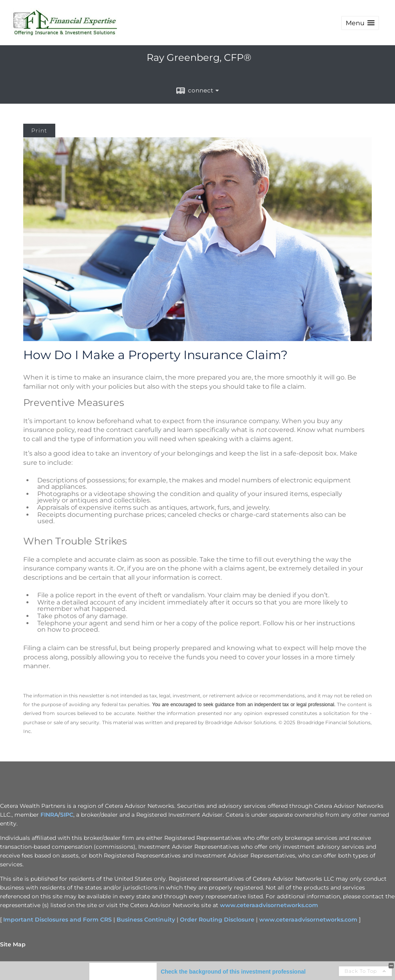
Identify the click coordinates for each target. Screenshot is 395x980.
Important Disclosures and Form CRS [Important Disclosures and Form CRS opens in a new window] (57, 920)
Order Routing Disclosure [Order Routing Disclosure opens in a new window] (217, 920)
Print (39, 131)
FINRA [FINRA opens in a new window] (49, 815)
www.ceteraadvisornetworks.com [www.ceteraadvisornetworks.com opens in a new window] (269, 905)
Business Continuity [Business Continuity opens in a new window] (146, 920)
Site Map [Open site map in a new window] (13, 944)
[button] (360, 23)
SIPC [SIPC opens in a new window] (67, 815)
